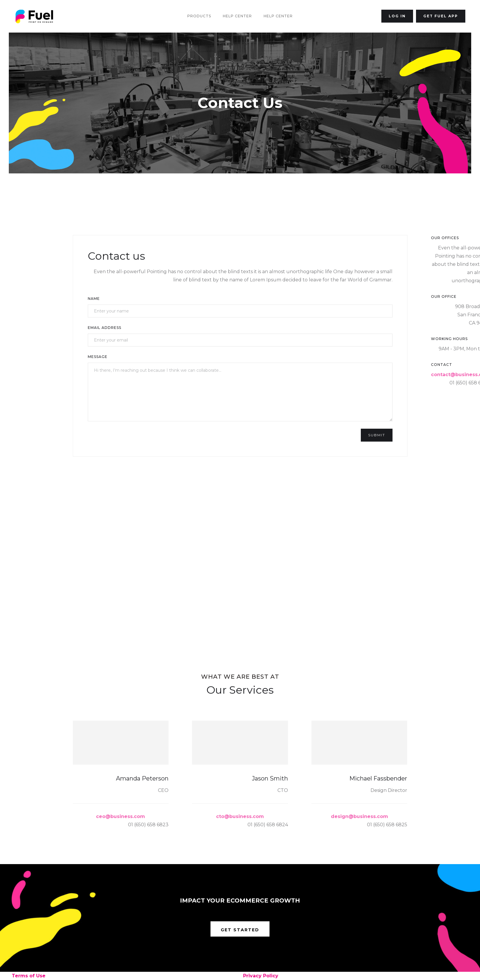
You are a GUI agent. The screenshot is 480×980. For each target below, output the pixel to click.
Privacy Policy (261, 976)
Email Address (105, 328)
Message (98, 357)
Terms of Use (29, 976)
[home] (34, 16)
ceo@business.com (121, 816)
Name (94, 299)
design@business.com (359, 816)
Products (199, 16)
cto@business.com (240, 816)
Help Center (237, 16)
